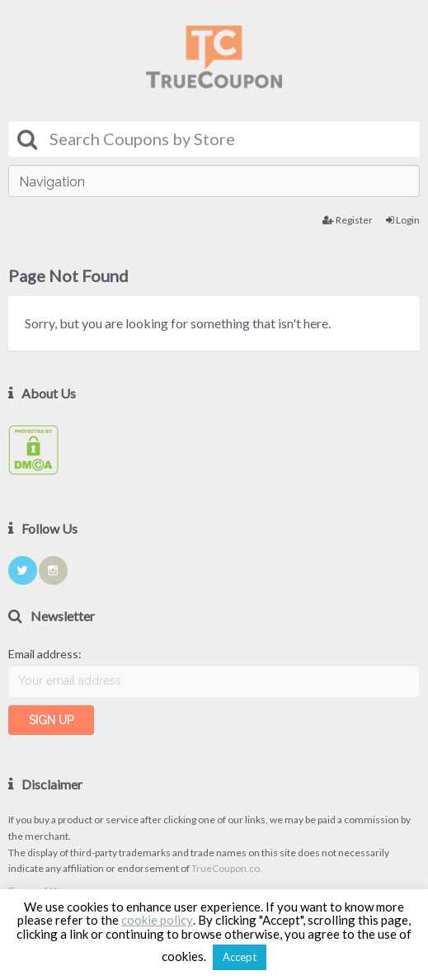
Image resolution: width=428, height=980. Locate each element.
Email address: (45, 654)
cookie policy (157, 920)
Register (348, 220)
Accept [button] (240, 957)
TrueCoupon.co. (227, 868)
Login (403, 220)
